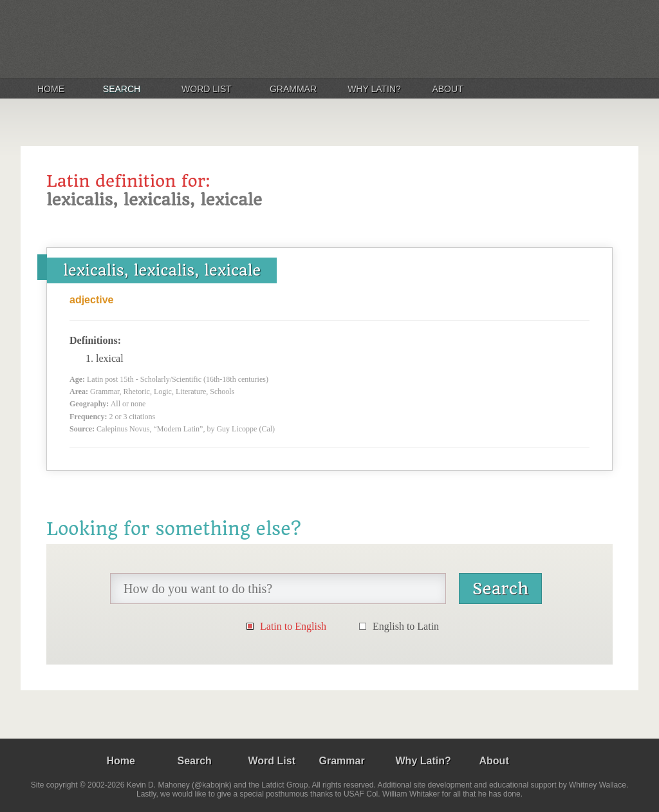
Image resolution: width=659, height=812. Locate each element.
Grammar (293, 89)
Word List (207, 89)
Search (122, 89)
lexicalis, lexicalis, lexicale (162, 270)
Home (51, 89)
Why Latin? (374, 89)
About (447, 89)
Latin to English (293, 626)
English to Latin (406, 626)
